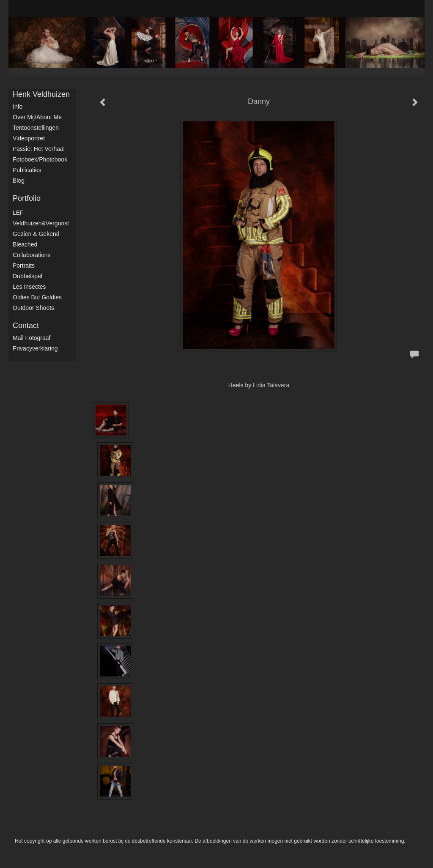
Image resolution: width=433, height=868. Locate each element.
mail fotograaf (32, 338)
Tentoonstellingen (36, 128)
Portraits (24, 266)
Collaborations (32, 255)
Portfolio (27, 198)
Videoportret (29, 138)
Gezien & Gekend (36, 234)
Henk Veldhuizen (41, 94)
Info (18, 107)
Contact (26, 326)
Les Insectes (29, 287)
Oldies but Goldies (37, 297)
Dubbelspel (27, 276)
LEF (18, 213)
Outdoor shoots (33, 308)
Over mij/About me (37, 117)
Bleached (25, 244)
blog (19, 181)
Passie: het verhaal (39, 149)
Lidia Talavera (271, 385)
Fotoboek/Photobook (40, 159)
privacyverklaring (35, 348)
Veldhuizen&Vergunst (41, 223)
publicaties (27, 170)
